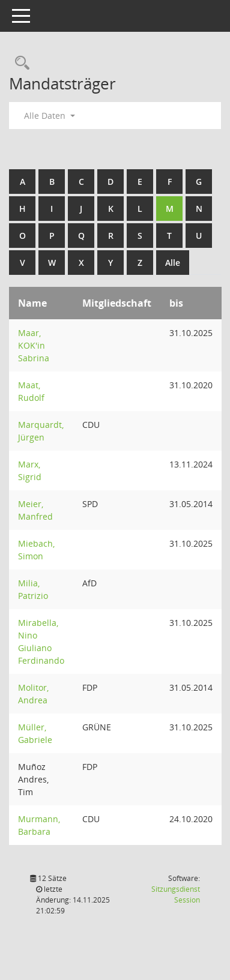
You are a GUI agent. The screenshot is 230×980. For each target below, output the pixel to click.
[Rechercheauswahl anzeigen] (19, 63)
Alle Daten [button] (50, 116)
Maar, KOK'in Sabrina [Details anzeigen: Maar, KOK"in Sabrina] (34, 345)
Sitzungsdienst (176, 894)
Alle (173, 263)
